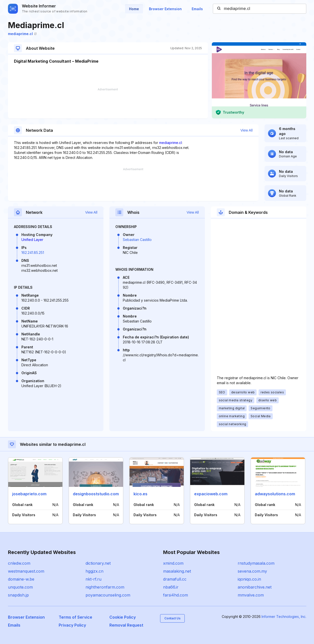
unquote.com (20, 587)
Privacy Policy (72, 625)
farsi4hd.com (176, 595)
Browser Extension (165, 9)
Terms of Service (75, 617)
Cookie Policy (123, 617)
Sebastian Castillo (137, 240)
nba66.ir (171, 587)
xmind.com (173, 563)
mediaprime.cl (22, 34)
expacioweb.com (211, 494)
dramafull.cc (175, 579)
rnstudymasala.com (256, 563)
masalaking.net (177, 571)
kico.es (140, 494)
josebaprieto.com (29, 494)
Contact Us (172, 618)
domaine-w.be (21, 579)
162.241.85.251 (33, 253)
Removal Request (126, 625)
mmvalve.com (251, 595)
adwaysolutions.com (275, 494)
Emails (197, 9)
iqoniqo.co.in (249, 579)
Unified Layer (32, 240)
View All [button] (247, 130)
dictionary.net (98, 563)
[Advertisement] (108, 103)
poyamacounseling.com (108, 595)
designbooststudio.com (96, 494)
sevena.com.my (252, 571)
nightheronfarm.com (105, 587)
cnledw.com (19, 563)
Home (134, 9)
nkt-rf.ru (93, 579)
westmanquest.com (26, 571)
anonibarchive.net (255, 587)
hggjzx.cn (94, 571)
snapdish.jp (18, 595)
